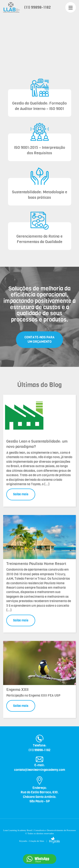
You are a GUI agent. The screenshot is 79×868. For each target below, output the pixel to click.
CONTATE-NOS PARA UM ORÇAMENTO (39, 339)
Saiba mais (21, 494)
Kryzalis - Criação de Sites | (39, 841)
